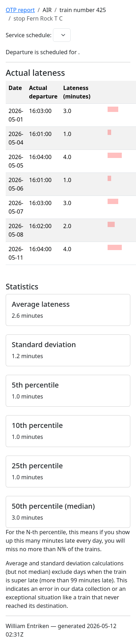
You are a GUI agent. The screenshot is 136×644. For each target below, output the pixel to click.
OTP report (20, 10)
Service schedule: (29, 35)
